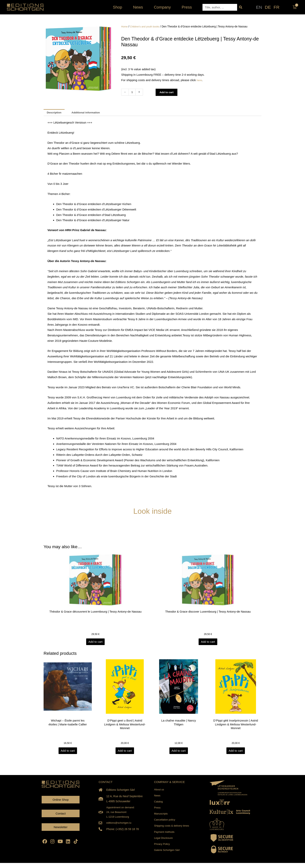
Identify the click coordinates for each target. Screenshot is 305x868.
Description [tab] (55, 113)
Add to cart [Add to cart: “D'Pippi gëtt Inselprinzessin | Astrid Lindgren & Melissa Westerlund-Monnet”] (236, 753)
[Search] (241, 7)
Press (187, 7)
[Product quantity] (132, 92)
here (200, 80)
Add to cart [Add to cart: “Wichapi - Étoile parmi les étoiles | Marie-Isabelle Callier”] (69, 753)
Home (125, 27)
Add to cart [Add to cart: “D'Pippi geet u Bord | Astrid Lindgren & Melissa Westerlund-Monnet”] (125, 753)
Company (163, 7)
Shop (118, 7)
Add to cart (168, 92)
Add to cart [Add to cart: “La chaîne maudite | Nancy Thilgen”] (180, 753)
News (139, 7)
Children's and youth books (147, 27)
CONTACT (106, 784)
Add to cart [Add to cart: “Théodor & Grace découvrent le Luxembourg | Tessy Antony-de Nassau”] (97, 643)
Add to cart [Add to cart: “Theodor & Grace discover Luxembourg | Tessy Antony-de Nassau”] (208, 643)
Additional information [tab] (89, 113)
